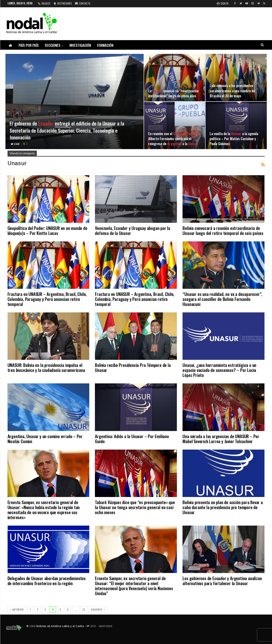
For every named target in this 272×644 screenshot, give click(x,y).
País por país (29, 45)
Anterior (17, 609)
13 (84, 609)
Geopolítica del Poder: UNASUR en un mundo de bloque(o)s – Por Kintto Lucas (47, 230)
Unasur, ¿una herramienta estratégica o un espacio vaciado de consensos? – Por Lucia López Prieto (219, 370)
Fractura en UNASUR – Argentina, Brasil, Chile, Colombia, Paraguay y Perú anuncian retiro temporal (47, 299)
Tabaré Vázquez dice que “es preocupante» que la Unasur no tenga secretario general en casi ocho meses (135, 507)
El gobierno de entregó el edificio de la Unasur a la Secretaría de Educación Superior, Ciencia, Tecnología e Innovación (67, 130)
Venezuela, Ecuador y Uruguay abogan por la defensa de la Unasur (133, 230)
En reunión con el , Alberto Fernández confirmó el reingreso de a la (173, 138)
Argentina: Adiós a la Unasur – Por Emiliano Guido (132, 439)
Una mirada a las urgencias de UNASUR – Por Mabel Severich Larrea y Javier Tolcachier (221, 439)
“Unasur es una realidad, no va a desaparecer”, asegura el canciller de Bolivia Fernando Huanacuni (222, 299)
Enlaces (44, 3)
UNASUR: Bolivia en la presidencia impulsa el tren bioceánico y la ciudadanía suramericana (46, 367)
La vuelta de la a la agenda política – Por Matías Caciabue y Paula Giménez (234, 138)
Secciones (53, 45)
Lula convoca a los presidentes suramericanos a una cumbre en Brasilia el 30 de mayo (232, 90)
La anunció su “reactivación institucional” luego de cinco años (173, 93)
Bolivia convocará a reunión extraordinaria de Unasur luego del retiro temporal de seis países (223, 230)
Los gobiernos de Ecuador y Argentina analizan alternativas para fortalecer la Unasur (222, 581)
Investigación (80, 45)
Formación (105, 45)
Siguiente (98, 609)
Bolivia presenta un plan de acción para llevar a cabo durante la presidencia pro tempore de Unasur (223, 507)
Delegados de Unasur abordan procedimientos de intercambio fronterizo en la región (47, 581)
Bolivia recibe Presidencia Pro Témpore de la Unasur (133, 367)
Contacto (83, 3)
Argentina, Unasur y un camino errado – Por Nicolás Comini (45, 439)
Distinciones (63, 3)
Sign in (223, 3)
